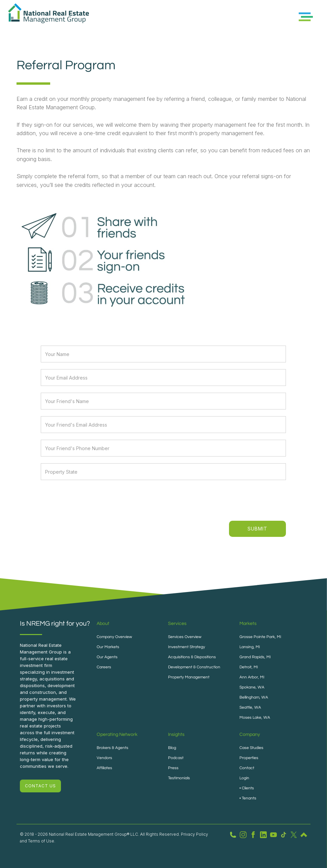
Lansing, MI (250, 647)
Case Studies (251, 748)
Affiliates (104, 768)
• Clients (247, 788)
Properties (249, 758)
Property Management (189, 677)
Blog (172, 748)
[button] (306, 17)
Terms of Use (41, 841)
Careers (104, 667)
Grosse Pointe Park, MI (260, 637)
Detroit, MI (249, 667)
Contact (247, 768)
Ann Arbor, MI (252, 677)
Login (244, 778)
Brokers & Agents (112, 748)
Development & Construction (194, 667)
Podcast (176, 758)
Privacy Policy (194, 834)
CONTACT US (40, 786)
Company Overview (114, 637)
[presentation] (235, 500)
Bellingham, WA (254, 697)
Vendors (104, 758)
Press (173, 768)
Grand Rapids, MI (255, 657)
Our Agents (107, 657)
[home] (48, 17)
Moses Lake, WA (255, 718)
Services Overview (185, 637)
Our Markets (108, 647)
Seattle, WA (250, 707)
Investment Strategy (187, 647)
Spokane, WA (252, 687)
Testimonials (179, 778)
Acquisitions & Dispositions (192, 657)
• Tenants (248, 798)
